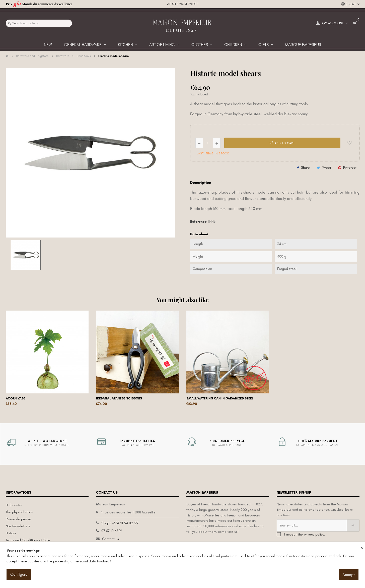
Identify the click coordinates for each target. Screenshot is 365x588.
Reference (198, 222)
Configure (19, 574)
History (11, 533)
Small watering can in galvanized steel (220, 398)
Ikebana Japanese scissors (119, 398)
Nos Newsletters (18, 526)
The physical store (19, 512)
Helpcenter (14, 505)
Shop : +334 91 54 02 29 (120, 523)
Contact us (111, 539)
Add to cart (282, 143)
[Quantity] (208, 143)
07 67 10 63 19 (112, 531)
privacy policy (314, 534)
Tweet (327, 168)
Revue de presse (18, 519)
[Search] (39, 23)
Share (305, 168)
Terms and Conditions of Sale (28, 540)
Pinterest (350, 168)
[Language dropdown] (350, 4)
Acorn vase (16, 398)
